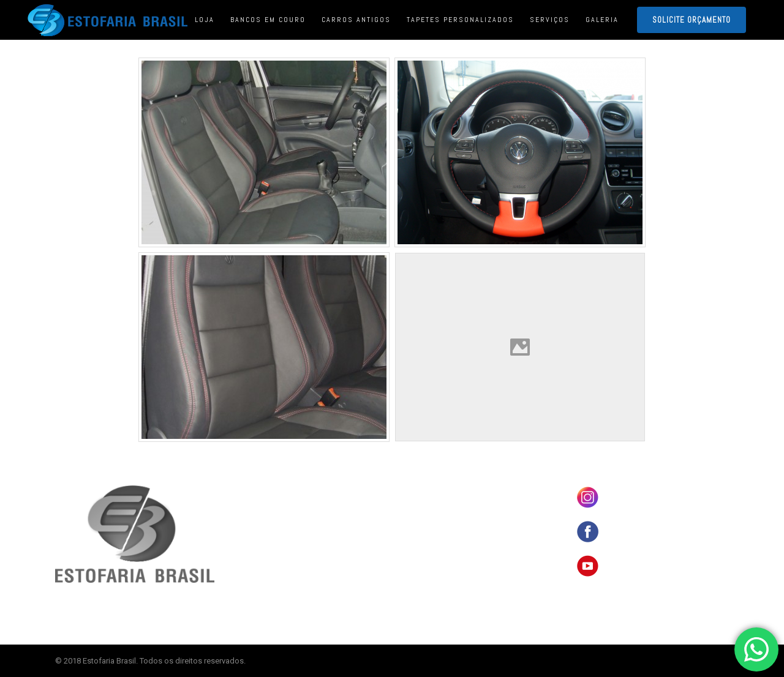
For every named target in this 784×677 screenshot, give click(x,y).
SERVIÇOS (420, 547)
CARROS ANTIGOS (431, 528)
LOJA (412, 509)
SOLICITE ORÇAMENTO (692, 20)
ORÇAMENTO (423, 566)
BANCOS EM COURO (434, 490)
